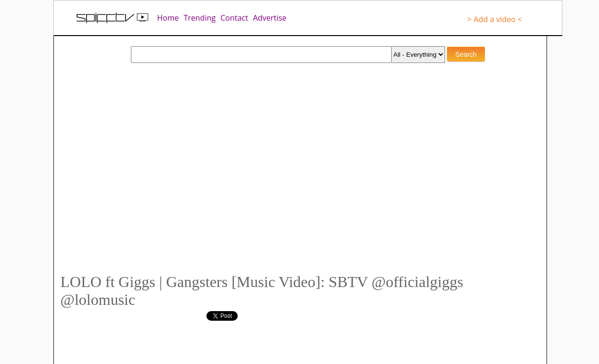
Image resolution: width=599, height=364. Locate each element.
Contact (234, 18)
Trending (200, 18)
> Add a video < (495, 19)
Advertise (270, 18)
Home (168, 18)
